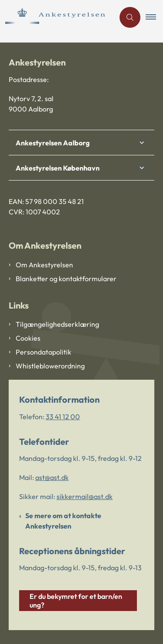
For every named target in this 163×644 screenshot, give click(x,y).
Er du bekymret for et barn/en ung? (76, 601)
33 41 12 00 (63, 417)
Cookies (28, 338)
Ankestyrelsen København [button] (58, 168)
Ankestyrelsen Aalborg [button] (53, 143)
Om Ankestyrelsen (44, 265)
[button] (154, 17)
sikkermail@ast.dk (85, 496)
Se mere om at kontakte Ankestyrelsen (63, 521)
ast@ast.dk (52, 477)
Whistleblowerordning (50, 366)
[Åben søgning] (130, 17)
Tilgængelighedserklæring (57, 324)
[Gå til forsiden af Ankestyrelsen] (57, 17)
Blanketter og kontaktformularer (66, 279)
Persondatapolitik (43, 352)
